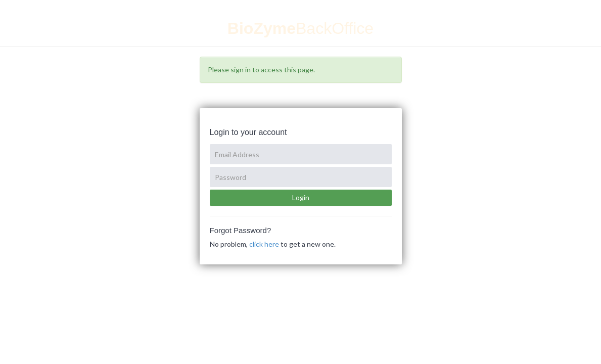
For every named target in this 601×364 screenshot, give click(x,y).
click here (264, 244)
